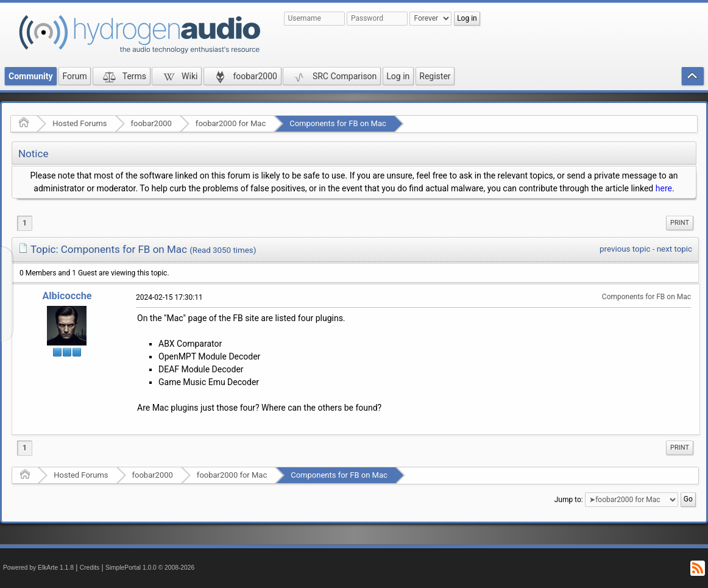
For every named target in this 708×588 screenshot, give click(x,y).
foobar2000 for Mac (231, 123)
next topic (674, 249)
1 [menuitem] (25, 223)
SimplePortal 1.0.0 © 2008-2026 (150, 568)
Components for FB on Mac (338, 123)
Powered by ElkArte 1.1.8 (38, 568)
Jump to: (569, 500)
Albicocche (67, 296)
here (664, 188)
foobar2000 (151, 123)
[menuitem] (680, 223)
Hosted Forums (80, 123)
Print (680, 223)
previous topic (625, 249)
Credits (90, 568)
